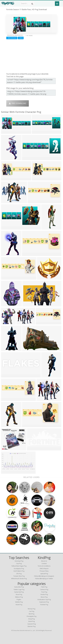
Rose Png (19, 594)
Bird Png (31, 614)
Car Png (32, 611)
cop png (19, 563)
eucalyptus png (19, 569)
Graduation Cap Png (44, 599)
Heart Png (19, 605)
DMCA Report (44, 569)
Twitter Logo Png (19, 589)
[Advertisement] (31, 55)
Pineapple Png (31, 616)
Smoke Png (44, 594)
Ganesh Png (32, 624)
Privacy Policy (44, 571)
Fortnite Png (44, 605)
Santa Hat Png (19, 592)
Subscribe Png (19, 587)
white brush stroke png (19, 579)
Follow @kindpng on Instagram (44, 576)
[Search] (32, 4)
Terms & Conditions (44, 566)
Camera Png (44, 589)
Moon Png (44, 597)
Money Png (31, 609)
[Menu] (57, 4)
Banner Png (32, 626)
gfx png (19, 574)
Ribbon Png (19, 597)
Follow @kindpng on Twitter (44, 579)
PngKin (19, 599)
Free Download (18, 103)
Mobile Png (19, 602)
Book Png (32, 621)
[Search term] (27, 3)
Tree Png (44, 592)
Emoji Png (31, 619)
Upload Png (44, 574)
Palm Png (44, 587)
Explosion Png (44, 602)
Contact (44, 563)
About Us (44, 561)
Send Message (12, 38)
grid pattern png (19, 571)
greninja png (19, 561)
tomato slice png (19, 576)
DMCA (21, 38)
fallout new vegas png (19, 566)
